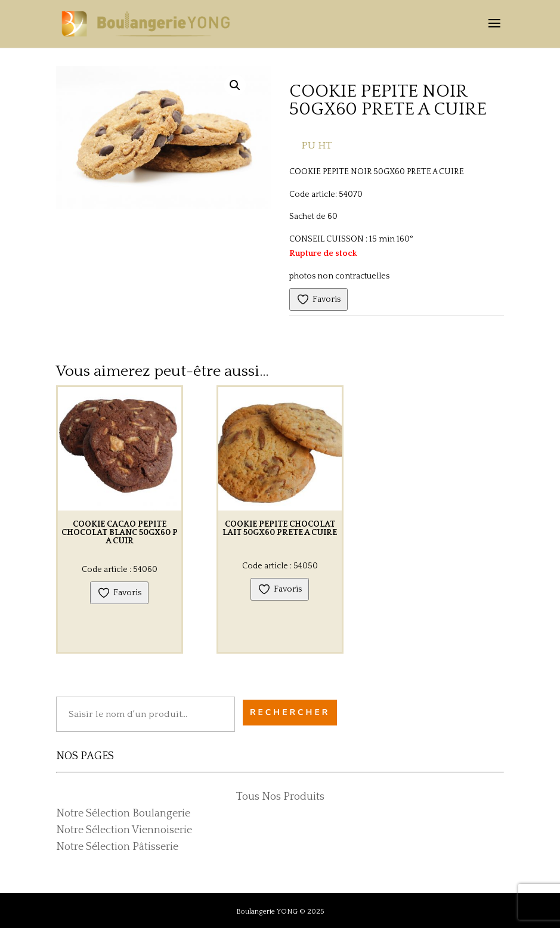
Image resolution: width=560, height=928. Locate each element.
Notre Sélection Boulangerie (123, 813)
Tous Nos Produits (280, 797)
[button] (235, 85)
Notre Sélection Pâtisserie (117, 847)
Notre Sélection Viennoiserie (124, 830)
